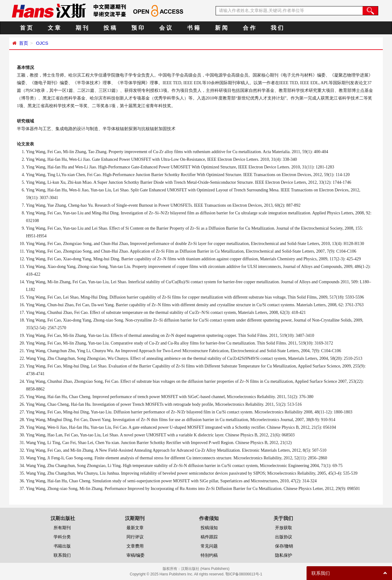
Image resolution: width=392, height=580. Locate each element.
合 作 (249, 28)
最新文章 (135, 528)
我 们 (277, 28)
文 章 (54, 28)
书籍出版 (62, 546)
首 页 (26, 28)
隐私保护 (284, 555)
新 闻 (221, 28)
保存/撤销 (284, 546)
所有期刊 (62, 528)
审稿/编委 (136, 555)
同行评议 (135, 537)
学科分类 (62, 537)
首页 (24, 43)
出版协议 (284, 537)
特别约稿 (209, 555)
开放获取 (284, 528)
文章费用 (135, 546)
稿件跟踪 (209, 537)
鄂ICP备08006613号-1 (244, 574)
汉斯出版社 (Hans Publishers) (205, 569)
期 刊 (82, 28)
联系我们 (62, 555)
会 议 (166, 28)
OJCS (41, 43)
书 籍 (193, 28)
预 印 (138, 28)
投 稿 (110, 28)
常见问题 (209, 546)
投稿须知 (209, 528)
